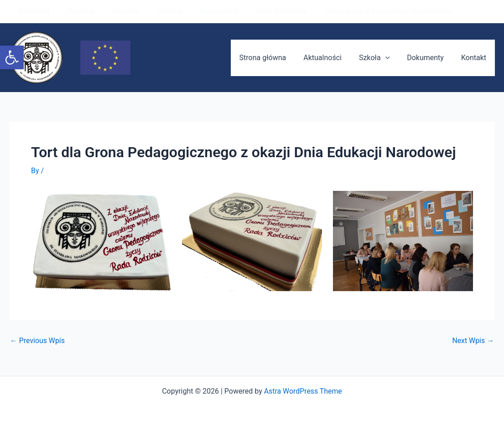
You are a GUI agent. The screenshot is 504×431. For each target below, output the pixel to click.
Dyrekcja (77, 11)
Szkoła (381, 58)
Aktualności (332, 58)
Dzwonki (119, 11)
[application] (392, 58)
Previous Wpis (38, 341)
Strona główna (275, 58)
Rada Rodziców (266, 11)
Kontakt (475, 58)
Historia (160, 11)
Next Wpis (473, 341)
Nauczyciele (207, 11)
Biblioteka (32, 11)
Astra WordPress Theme (303, 391)
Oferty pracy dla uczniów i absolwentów (370, 11)
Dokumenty (429, 58)
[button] (12, 57)
